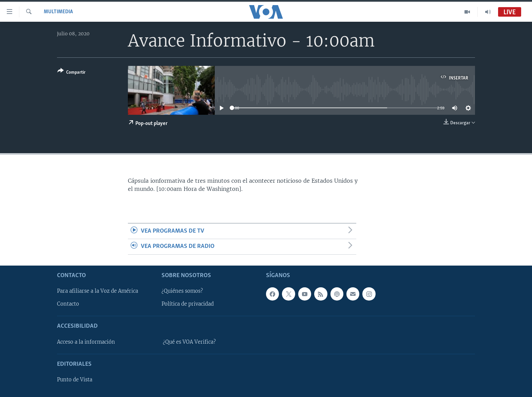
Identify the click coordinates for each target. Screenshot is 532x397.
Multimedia (58, 12)
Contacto (68, 304)
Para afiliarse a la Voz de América (98, 291)
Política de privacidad (188, 304)
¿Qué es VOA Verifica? (189, 342)
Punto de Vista (75, 380)
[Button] (71, 73)
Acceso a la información (86, 342)
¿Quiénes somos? (182, 291)
